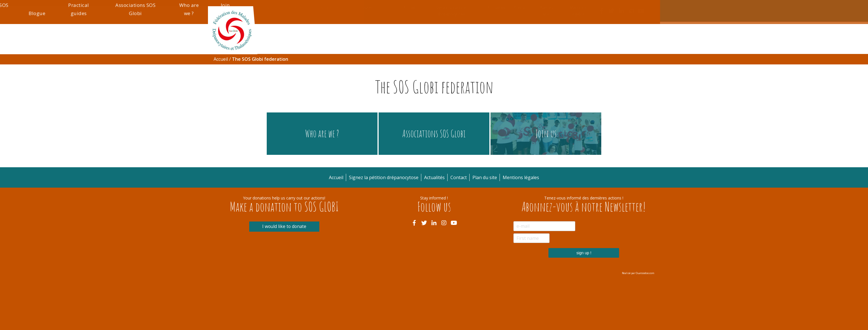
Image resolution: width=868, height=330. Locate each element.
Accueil (409, 7)
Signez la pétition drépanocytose (451, 11)
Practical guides (522, 72)
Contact (521, 7)
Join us (647, 72)
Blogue (484, 76)
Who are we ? (616, 72)
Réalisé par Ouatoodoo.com (638, 273)
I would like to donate (284, 227)
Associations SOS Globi (570, 72)
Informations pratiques (383, 72)
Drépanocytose (282, 76)
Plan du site (546, 11)
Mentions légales (578, 11)
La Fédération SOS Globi (439, 72)
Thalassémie (332, 76)
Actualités (496, 7)
